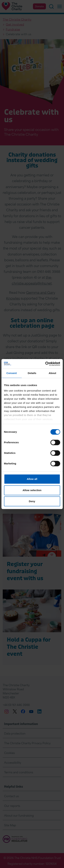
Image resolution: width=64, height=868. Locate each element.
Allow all (32, 479)
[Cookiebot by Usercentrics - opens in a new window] (46, 364)
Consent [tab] (12, 373)
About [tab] (52, 373)
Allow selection (32, 490)
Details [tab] (32, 373)
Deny (32, 501)
